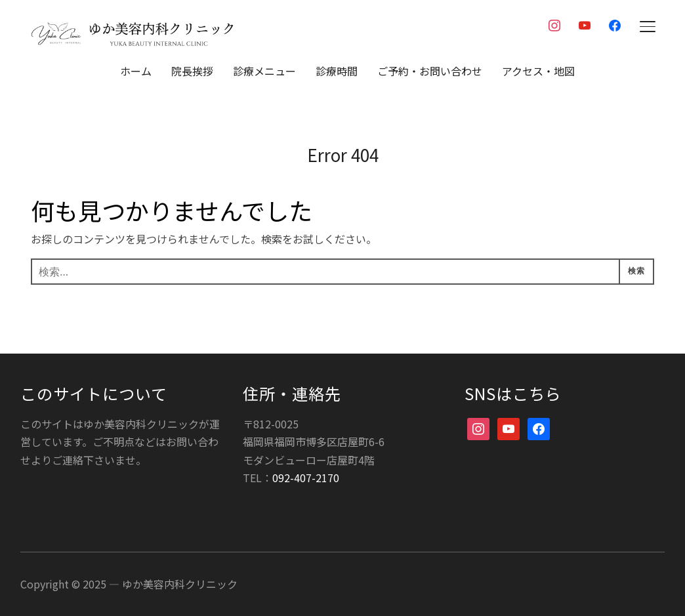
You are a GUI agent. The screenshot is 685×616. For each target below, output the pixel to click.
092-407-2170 (306, 477)
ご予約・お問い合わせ (430, 71)
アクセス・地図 (538, 71)
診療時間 (337, 71)
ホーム (136, 71)
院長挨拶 (192, 71)
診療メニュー (264, 71)
